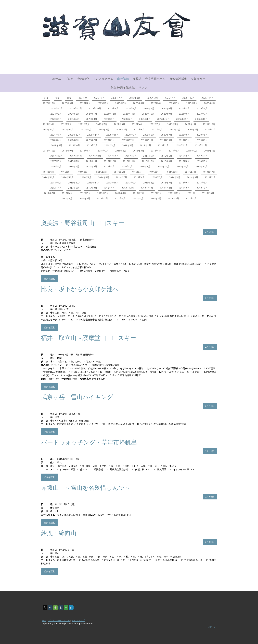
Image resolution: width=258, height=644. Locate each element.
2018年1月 (210, 151)
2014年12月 (209, 172)
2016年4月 (91, 166)
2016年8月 (184, 161)
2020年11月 (93, 135)
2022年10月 (201, 119)
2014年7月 (121, 177)
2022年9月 (48, 124)
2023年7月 (202, 114)
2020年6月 (184, 135)
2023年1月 (145, 119)
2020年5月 (202, 135)
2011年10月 (208, 193)
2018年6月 (121, 151)
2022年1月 (191, 124)
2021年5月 (157, 129)
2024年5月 (184, 108)
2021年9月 (86, 129)
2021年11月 (48, 129)
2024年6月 (167, 108)
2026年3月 (135, 98)
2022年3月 (155, 124)
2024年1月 (91, 114)
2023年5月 (74, 119)
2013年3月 (74, 188)
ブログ (69, 79)
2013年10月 (113, 183)
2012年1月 (156, 193)
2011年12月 (175, 193)
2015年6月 (102, 172)
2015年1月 (191, 172)
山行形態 (82, 98)
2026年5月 (99, 98)
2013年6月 (184, 183)
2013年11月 (93, 183)
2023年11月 (129, 114)
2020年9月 (131, 135)
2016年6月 (56, 166)
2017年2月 (74, 161)
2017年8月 (131, 156)
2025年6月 (121, 103)
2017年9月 (113, 156)
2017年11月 (76, 156)
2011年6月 (120, 198)
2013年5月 (202, 183)
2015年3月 (155, 172)
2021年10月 (67, 129)
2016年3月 (109, 166)
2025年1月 (210, 103)
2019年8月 (202, 140)
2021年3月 (193, 129)
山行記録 (123, 79)
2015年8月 (66, 172)
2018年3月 (174, 151)
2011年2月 (191, 198)
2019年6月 (74, 145)
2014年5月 (157, 177)
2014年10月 (67, 177)
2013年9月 (131, 183)
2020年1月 (109, 140)
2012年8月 (202, 188)
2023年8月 (184, 114)
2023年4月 (91, 119)
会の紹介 (83, 79)
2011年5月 (138, 198)
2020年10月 (113, 135)
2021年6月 (139, 129)
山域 (69, 98)
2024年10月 (95, 108)
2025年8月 (85, 103)
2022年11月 (182, 119)
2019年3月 (128, 145)
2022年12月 (163, 119)
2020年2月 (91, 140)
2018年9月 (67, 151)
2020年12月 (74, 135)
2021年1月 (56, 135)
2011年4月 (156, 198)
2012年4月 (121, 193)
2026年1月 (170, 98)
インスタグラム (103, 79)
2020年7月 (167, 135)
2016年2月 (127, 166)
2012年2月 (138, 193)
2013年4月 (56, 188)
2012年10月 (166, 188)
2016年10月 (148, 161)
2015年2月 (173, 172)
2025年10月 (49, 103)
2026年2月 (152, 98)
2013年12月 (74, 183)
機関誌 (137, 79)
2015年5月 (119, 172)
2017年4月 (202, 156)
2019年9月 (184, 140)
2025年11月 (208, 98)
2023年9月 (167, 114)
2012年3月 (103, 193)
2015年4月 (137, 172)
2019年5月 (92, 145)
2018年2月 (192, 151)
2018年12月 (182, 145)
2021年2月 (210, 129)
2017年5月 (184, 156)
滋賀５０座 (198, 79)
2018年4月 (156, 151)
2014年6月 (139, 177)
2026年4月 (117, 98)
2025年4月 (156, 103)
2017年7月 (149, 156)
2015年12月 (163, 166)
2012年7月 (50, 193)
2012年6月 (67, 193)
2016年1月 (145, 166)
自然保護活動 (178, 79)
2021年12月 (209, 124)
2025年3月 (174, 103)
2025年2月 (192, 103)
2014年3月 (193, 177)
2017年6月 (167, 156)
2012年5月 (85, 193)
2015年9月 (48, 172)
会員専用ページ (155, 79)
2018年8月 (85, 151)
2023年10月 (148, 114)
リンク (143, 88)
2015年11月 (182, 166)
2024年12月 (57, 108)
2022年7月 (84, 124)
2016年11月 (129, 161)
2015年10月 (201, 166)
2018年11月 (201, 145)
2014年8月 (104, 177)
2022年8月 (66, 124)
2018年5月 (139, 151)
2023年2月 (127, 119)
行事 (46, 98)
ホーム (57, 79)
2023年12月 (110, 114)
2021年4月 (175, 129)
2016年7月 (202, 161)
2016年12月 (110, 161)
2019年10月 (166, 140)
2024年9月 (113, 108)
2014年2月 (210, 177)
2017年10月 (95, 156)
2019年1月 (163, 145)
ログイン (212, 627)
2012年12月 (128, 188)
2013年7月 (167, 183)
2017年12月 (57, 156)
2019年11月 (147, 140)
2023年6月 (56, 119)
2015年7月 (84, 172)
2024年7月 (149, 108)
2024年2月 (74, 114)
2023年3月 (109, 119)
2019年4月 (110, 145)
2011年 (191, 193)
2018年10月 (49, 151)
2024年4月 (202, 108)
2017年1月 (91, 161)
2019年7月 (57, 145)
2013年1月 (109, 188)
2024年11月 (76, 108)
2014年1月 (56, 183)
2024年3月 (56, 114)
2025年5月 (139, 103)
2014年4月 (175, 177)
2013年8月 (149, 183)
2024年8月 (131, 108)
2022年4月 (137, 124)
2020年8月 (149, 135)
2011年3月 (173, 198)
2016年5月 (74, 166)
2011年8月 (85, 198)
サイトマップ (78, 620)
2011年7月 (102, 198)
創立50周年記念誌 (123, 88)
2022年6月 (102, 124)
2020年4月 (56, 140)
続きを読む (49, 278)
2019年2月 (145, 145)
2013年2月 (91, 188)
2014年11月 (48, 177)
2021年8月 (104, 129)
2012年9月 (184, 188)
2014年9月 (86, 177)
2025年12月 (189, 98)
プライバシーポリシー (59, 620)
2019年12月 (128, 140)
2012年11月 (147, 188)
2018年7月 (103, 151)
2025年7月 (103, 103)
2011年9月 (67, 198)
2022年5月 (119, 124)
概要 (44, 620)
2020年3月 (74, 140)
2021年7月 (121, 129)
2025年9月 (67, 103)
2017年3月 (56, 161)
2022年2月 (173, 124)
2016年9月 (167, 161)
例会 (58, 98)
